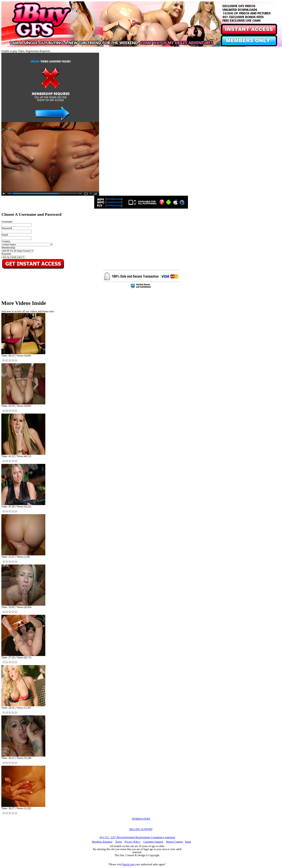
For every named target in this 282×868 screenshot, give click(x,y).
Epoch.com (128, 864)
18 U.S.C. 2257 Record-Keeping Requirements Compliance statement (137, 837)
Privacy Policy (133, 842)
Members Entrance (102, 842)
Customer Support (153, 842)
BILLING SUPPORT (141, 829)
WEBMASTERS (141, 819)
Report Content (174, 842)
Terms (119, 842)
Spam (188, 842)
